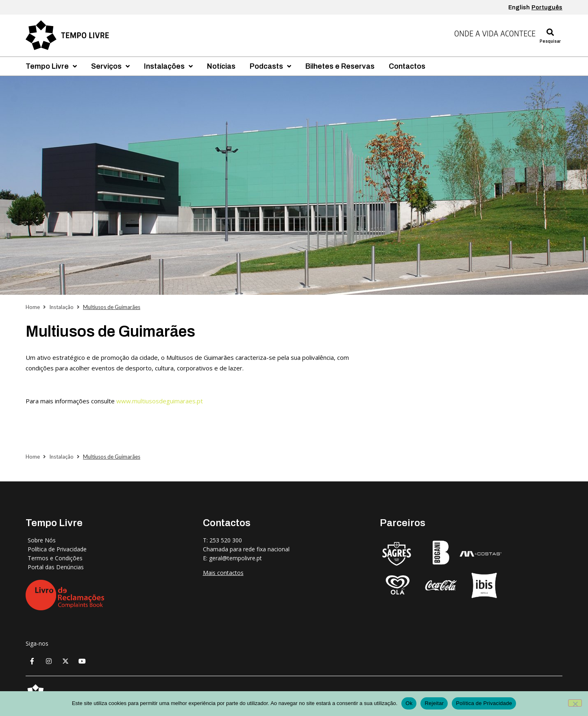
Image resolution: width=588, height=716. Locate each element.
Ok (409, 703)
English (519, 8)
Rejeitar (434, 703)
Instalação (61, 307)
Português (547, 8)
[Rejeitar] (575, 703)
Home (33, 307)
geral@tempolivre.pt (235, 558)
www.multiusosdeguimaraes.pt (160, 401)
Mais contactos (223, 573)
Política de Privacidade (484, 703)
